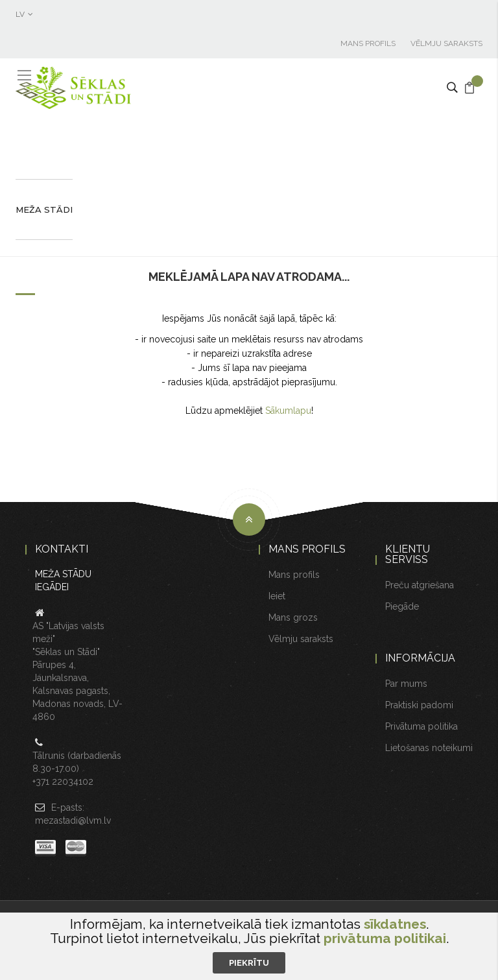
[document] (249, 945)
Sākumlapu (288, 411)
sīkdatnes (395, 924)
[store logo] (74, 88)
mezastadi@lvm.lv (73, 820)
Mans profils (368, 43)
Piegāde (402, 606)
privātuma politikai (385, 938)
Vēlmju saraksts (446, 43)
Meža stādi (44, 209)
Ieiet (277, 596)
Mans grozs (293, 617)
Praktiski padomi (419, 705)
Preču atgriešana (420, 585)
